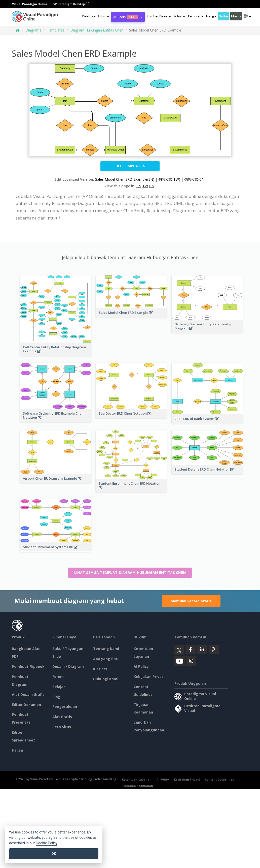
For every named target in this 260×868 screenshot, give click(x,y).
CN (152, 186)
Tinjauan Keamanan (137, 786)
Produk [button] (89, 16)
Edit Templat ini (130, 166)
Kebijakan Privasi (149, 677)
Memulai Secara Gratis (191, 601)
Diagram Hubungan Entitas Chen (97, 30)
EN (139, 186)
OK (54, 854)
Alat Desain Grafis (28, 694)
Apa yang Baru (106, 659)
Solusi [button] (179, 16)
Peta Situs (62, 727)
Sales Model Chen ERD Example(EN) (125, 179)
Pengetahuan (65, 707)
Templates (56, 30)
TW (145, 186)
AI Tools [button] (128, 17)
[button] (103, 16)
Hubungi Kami (106, 679)
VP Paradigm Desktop (71, 4)
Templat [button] (196, 16)
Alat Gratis (62, 717)
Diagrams (33, 30)
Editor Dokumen (26, 705)
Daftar (224, 16)
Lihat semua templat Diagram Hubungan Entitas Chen (130, 572)
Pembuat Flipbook (28, 666)
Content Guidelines (219, 779)
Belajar (59, 687)
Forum (58, 677)
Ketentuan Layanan (137, 779)
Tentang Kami (106, 649)
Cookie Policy (47, 843)
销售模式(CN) (195, 179)
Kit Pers (100, 669)
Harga (211, 16)
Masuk (236, 16)
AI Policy (141, 666)
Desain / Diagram (68, 666)
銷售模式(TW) (169, 179)
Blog (56, 697)
